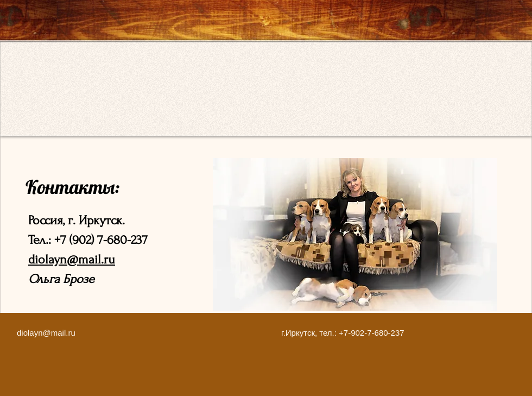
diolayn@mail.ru (72, 259)
